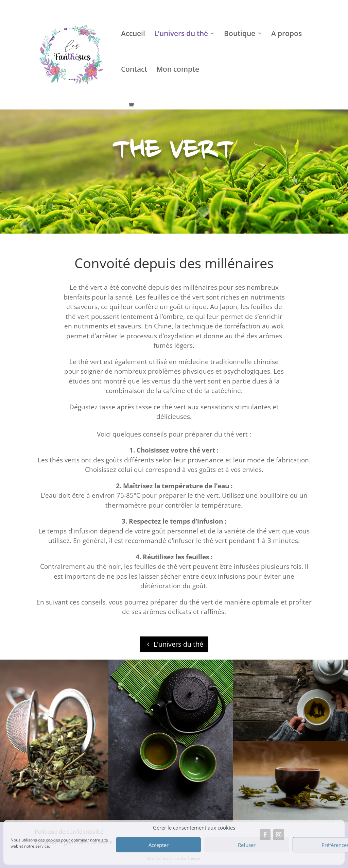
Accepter (159, 845)
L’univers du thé (181, 35)
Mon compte (178, 70)
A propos (286, 35)
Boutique (240, 35)
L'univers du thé (178, 644)
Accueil (133, 35)
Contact (134, 70)
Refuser (247, 845)
